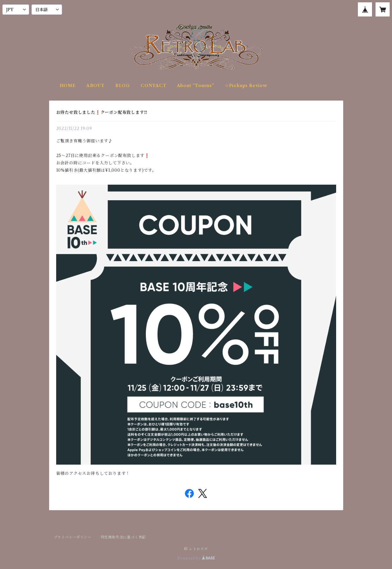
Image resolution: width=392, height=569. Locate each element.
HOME (68, 86)
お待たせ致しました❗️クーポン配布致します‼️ (102, 112)
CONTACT (154, 86)
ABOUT (96, 86)
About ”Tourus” (196, 86)
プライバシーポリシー (73, 537)
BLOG (123, 86)
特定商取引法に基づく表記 (124, 537)
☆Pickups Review (246, 86)
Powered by (196, 558)
